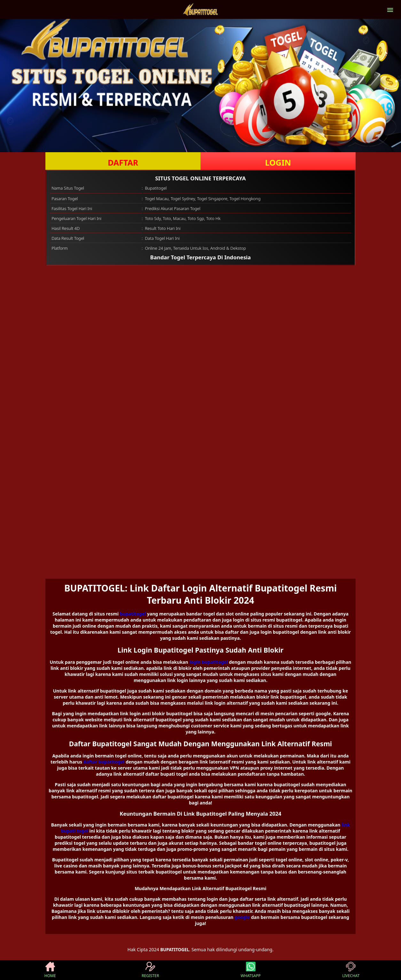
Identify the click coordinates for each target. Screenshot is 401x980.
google (242, 917)
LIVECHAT (351, 970)
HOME (50, 970)
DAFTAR (123, 162)
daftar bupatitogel (104, 762)
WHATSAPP (251, 970)
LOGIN (278, 162)
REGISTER (150, 970)
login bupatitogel (208, 662)
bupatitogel (133, 614)
